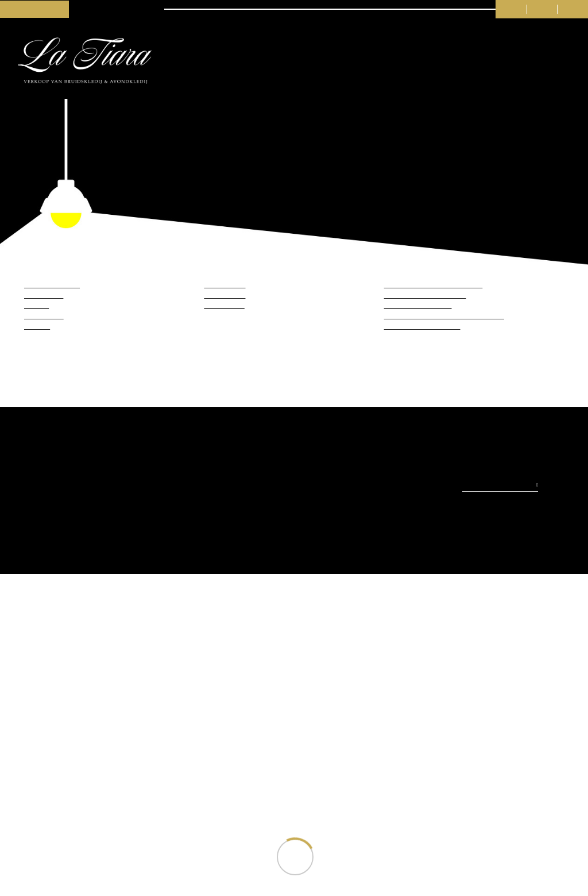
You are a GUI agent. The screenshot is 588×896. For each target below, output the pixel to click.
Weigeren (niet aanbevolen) (367, 489)
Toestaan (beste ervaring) (220, 489)
